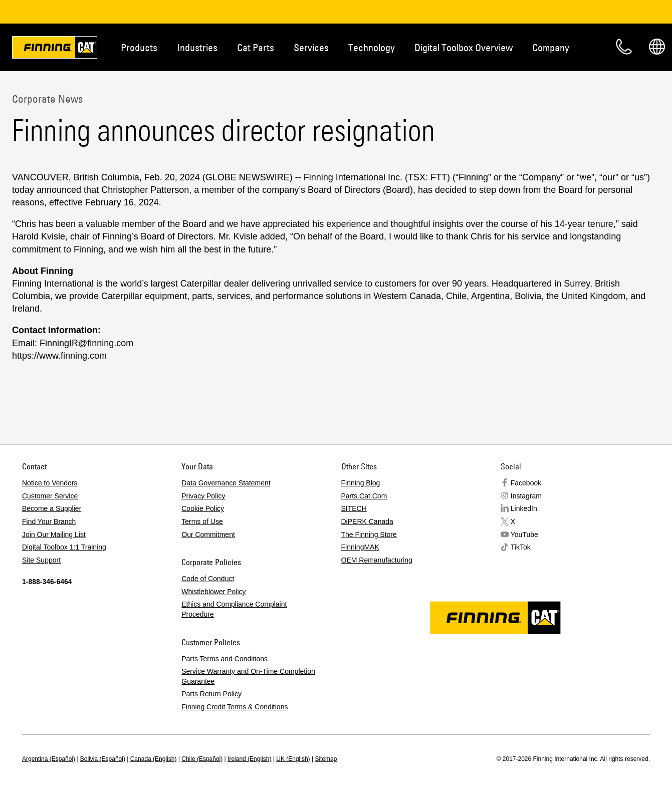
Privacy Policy (203, 496)
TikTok (521, 547)
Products (139, 47)
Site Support (41, 560)
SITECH (354, 508)
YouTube (524, 535)
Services (311, 47)
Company (551, 47)
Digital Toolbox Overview (464, 47)
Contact (624, 47)
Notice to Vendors (50, 483)
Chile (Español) (202, 759)
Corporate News (47, 99)
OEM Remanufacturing (377, 560)
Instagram (526, 496)
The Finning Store (369, 535)
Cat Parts (256, 47)
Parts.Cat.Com (364, 496)
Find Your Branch (49, 521)
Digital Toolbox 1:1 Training (64, 547)
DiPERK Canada (367, 521)
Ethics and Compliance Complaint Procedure (234, 609)
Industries (197, 47)
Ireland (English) (249, 759)
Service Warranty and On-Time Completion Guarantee (248, 676)
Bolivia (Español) (103, 759)
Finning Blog (361, 483)
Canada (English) (154, 759)
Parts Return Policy (211, 694)
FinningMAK (360, 547)
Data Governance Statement (226, 483)
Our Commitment (208, 535)
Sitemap (326, 759)
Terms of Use (202, 521)
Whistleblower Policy (213, 592)
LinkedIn (524, 508)
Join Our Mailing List (54, 535)
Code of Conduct (208, 579)
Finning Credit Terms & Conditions (235, 707)
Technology (372, 47)
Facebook (526, 483)
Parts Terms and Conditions (225, 659)
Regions (657, 47)
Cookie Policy (203, 508)
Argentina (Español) (49, 759)
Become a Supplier (52, 508)
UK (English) (293, 759)
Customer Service (50, 496)
